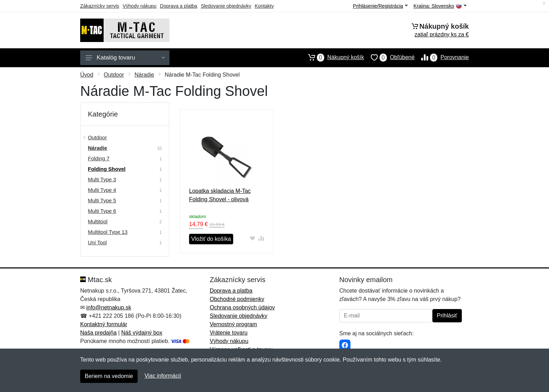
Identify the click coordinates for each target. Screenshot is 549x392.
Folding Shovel (107, 169)
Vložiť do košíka (211, 239)
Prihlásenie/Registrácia (380, 6)
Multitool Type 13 (108, 232)
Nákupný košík (333, 57)
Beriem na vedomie (109, 376)
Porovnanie (442, 57)
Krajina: (440, 6)
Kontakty (264, 6)
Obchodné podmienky (237, 299)
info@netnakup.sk (109, 307)
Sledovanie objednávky (226, 6)
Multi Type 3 (102, 179)
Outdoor (114, 75)
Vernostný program (233, 324)
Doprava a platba (179, 6)
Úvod (87, 75)
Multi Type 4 (102, 190)
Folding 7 (99, 158)
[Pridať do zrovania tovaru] (261, 238)
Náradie (144, 75)
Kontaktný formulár (104, 324)
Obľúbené (389, 57)
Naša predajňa (98, 333)
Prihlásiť (447, 316)
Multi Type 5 (102, 200)
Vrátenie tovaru (229, 333)
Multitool (98, 221)
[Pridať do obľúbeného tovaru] (253, 238)
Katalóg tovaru (125, 58)
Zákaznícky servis (100, 6)
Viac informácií (163, 376)
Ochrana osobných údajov (242, 307)
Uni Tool (97, 242)
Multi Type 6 (102, 211)
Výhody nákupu (140, 6)
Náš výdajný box (142, 333)
